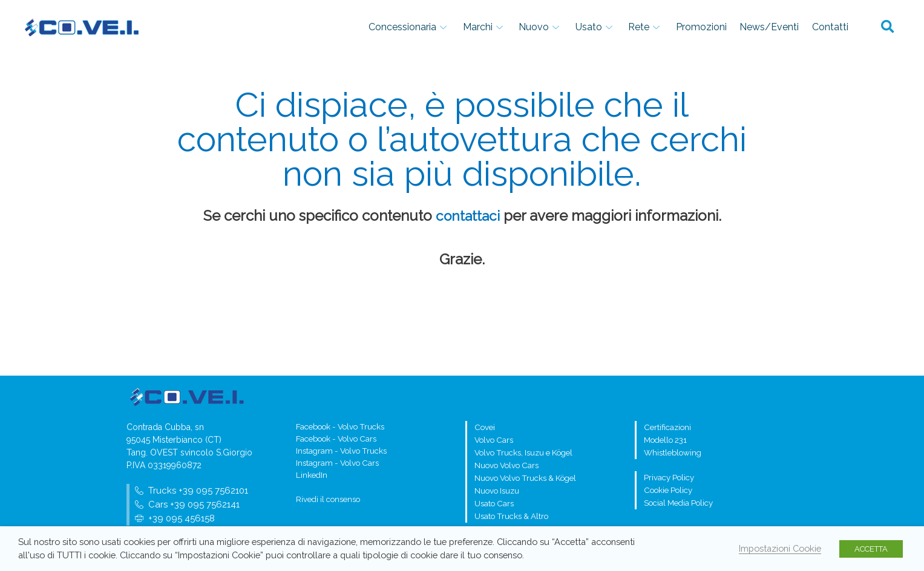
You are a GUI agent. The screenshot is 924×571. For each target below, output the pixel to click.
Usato (627, 27)
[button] (888, 27)
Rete (670, 27)
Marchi (530, 27)
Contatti (834, 27)
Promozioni (719, 27)
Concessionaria (462, 27)
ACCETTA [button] (871, 549)
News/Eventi (780, 27)
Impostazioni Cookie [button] (780, 548)
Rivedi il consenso (328, 502)
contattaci (468, 216)
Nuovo (579, 27)
